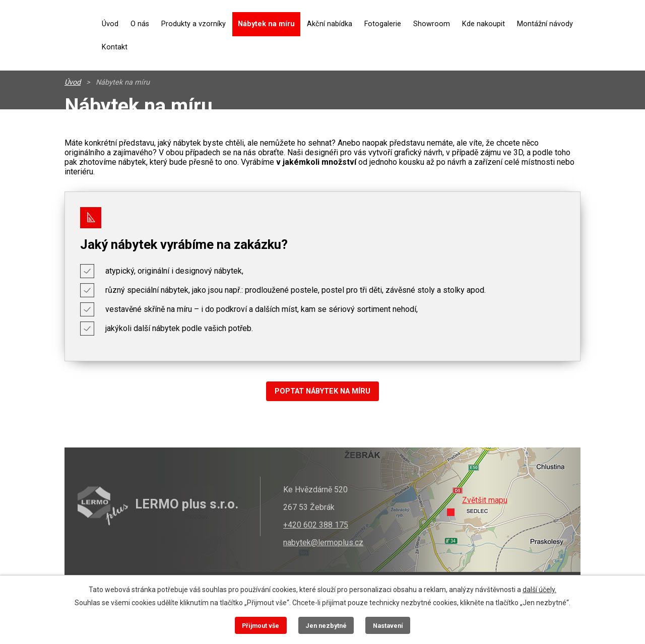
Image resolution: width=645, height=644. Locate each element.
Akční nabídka (330, 24)
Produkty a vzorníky (193, 24)
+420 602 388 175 (316, 525)
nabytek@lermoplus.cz (323, 542)
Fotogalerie (383, 24)
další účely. (539, 590)
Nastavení (388, 626)
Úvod (110, 24)
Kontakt (115, 47)
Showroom (432, 24)
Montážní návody (545, 24)
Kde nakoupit (483, 24)
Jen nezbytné (326, 626)
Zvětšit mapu (485, 500)
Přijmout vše (261, 626)
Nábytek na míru (266, 24)
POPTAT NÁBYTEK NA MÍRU (322, 391)
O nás (140, 24)
